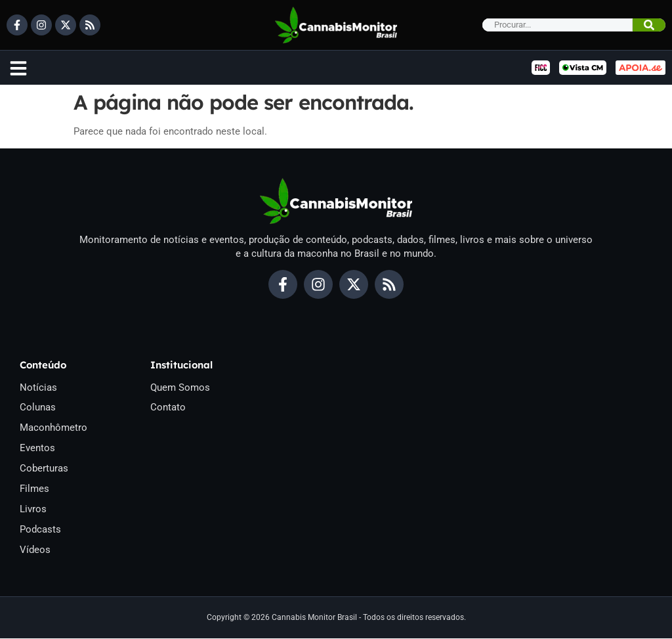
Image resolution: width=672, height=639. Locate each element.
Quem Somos (180, 387)
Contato (168, 408)
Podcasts (40, 530)
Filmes (34, 489)
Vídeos (35, 550)
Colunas (38, 408)
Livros (33, 510)
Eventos (37, 449)
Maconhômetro (53, 428)
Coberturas (44, 469)
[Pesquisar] (649, 25)
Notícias (38, 387)
